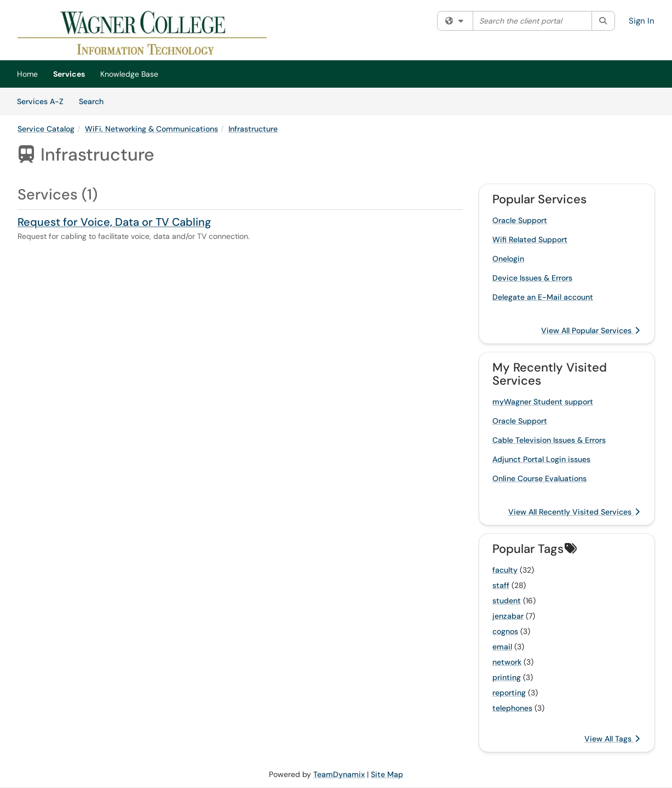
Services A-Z (40, 101)
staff (501, 585)
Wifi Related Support (530, 239)
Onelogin (508, 259)
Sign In (642, 21)
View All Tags (612, 739)
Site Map (387, 774)
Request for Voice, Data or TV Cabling (114, 222)
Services (69, 74)
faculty (505, 570)
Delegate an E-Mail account (543, 297)
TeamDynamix (339, 774)
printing (507, 677)
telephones (512, 708)
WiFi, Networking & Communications (151, 129)
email (502, 647)
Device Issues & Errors (532, 278)
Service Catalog (46, 129)
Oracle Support (520, 220)
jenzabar (508, 616)
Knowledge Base (129, 74)
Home (27, 74)
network (507, 662)
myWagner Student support (543, 402)
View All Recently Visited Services (574, 512)
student (507, 601)
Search (95, 101)
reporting (509, 693)
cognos (505, 631)
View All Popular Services (590, 330)
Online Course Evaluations (539, 478)
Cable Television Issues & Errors (549, 440)
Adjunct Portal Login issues (541, 459)
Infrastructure (253, 129)
